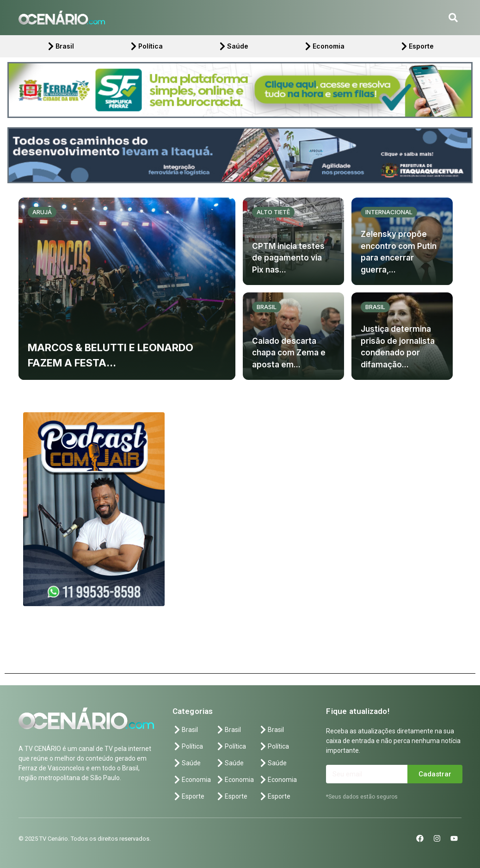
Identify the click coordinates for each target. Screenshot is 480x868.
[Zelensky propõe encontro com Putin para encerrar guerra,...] (402, 241)
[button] (453, 18)
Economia (324, 46)
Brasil (60, 46)
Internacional (389, 212)
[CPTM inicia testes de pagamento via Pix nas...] (293, 241)
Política (146, 46)
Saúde (233, 46)
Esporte (417, 46)
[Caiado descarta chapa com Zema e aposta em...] (293, 336)
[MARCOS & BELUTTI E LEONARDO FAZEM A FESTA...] (127, 289)
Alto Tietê (273, 212)
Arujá (42, 212)
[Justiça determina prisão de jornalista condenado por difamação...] (402, 336)
